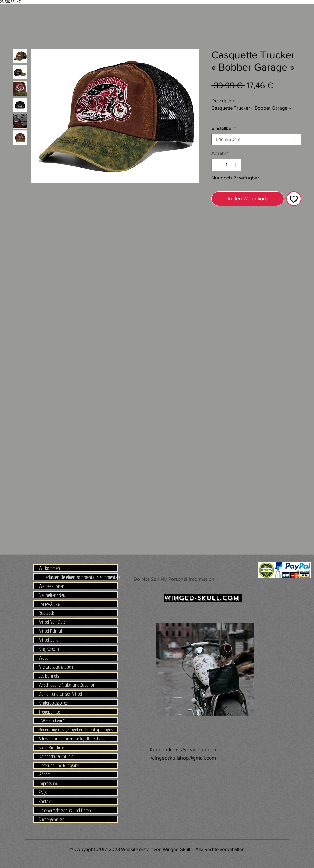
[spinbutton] (226, 165)
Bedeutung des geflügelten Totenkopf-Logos (76, 730)
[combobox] (256, 139)
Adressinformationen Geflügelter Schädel (73, 739)
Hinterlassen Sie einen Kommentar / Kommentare (78, 577)
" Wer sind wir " (52, 721)
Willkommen (49, 568)
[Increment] (236, 165)
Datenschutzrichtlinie (56, 756)
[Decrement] (217, 165)
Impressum (48, 783)
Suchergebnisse (52, 819)
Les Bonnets (49, 676)
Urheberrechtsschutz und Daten (65, 810)
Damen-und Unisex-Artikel (60, 694)
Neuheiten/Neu (52, 595)
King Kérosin (49, 649)
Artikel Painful (50, 631)
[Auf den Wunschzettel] (294, 199)
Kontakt (45, 801)
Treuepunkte (49, 712)
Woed (44, 658)
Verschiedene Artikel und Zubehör (66, 685)
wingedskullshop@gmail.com (183, 758)
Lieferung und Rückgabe (59, 765)
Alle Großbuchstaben (56, 667)
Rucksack (46, 613)
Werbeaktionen (52, 586)
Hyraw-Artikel (50, 604)
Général (45, 774)
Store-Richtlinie (51, 747)
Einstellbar (224, 128)
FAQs (43, 792)
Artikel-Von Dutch (53, 622)
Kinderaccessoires (53, 703)
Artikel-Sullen (50, 640)
